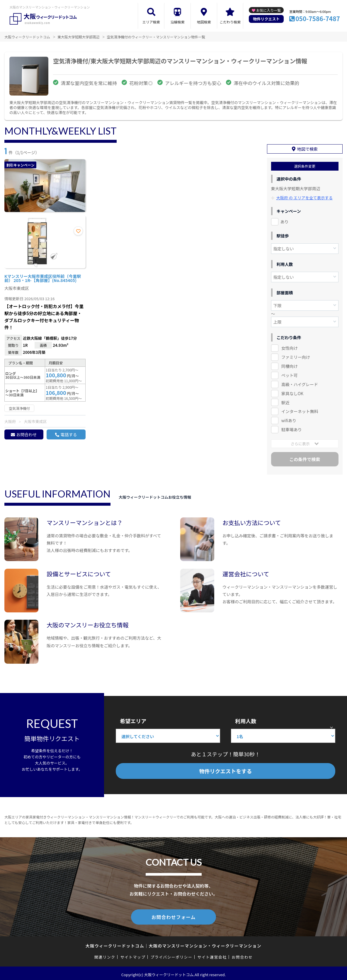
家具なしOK (292, 392)
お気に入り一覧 (268, 10)
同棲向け (290, 364)
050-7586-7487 (318, 18)
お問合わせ (26, 434)
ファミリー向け (296, 355)
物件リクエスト (266, 19)
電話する (69, 434)
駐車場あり (292, 428)
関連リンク (105, 954)
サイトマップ (133, 954)
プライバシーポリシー (171, 954)
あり (285, 220)
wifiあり (289, 419)
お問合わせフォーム (173, 915)
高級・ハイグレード (300, 383)
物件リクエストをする (226, 770)
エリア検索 (151, 22)
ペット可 (290, 373)
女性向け (290, 346)
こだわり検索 (230, 22)
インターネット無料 (300, 410)
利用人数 (246, 719)
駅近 (285, 401)
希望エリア (133, 719)
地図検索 (204, 22)
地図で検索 (307, 147)
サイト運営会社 (212, 954)
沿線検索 (178, 22)
